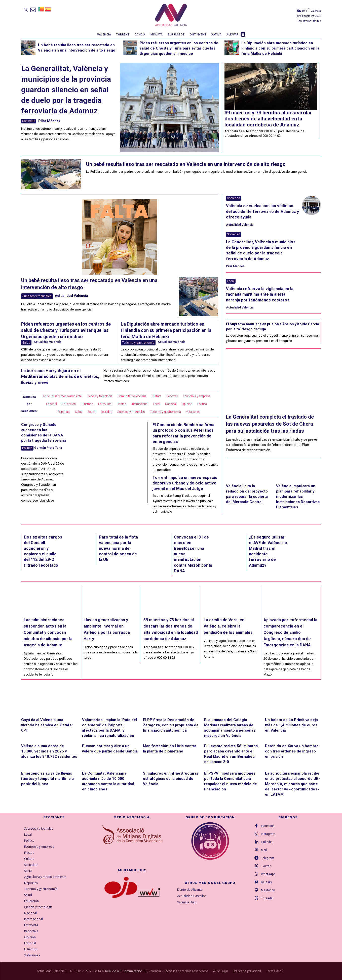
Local (231, 281)
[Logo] (171, 15)
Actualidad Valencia (71, 296)
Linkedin (267, 842)
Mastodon (268, 890)
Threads (267, 898)
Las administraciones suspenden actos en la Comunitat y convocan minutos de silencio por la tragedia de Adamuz (48, 632)
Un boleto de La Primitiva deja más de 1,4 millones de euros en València (291, 725)
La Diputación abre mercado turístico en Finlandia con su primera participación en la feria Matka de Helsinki (280, 48)
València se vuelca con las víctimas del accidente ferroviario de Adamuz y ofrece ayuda (262, 211)
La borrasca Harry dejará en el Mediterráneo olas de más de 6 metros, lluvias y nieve (60, 377)
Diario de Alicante (190, 890)
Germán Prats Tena (48, 448)
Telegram (268, 858)
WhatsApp (268, 874)
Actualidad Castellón (192, 896)
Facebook (268, 826)
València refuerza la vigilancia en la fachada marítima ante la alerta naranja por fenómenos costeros (260, 294)
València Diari (187, 902)
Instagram (268, 834)
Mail (264, 850)
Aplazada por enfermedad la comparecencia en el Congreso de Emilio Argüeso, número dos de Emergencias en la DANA (290, 632)
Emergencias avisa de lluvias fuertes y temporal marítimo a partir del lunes (47, 779)
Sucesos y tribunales (37, 296)
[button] (26, 10)
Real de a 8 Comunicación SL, (127, 971)
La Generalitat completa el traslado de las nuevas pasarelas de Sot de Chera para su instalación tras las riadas (270, 424)
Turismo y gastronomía (138, 343)
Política (27, 448)
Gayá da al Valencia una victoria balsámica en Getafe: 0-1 (47, 725)
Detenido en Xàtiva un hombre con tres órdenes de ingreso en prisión (292, 751)
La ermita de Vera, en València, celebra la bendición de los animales (228, 626)
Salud (26, 343)
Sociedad (29, 121)
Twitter (266, 866)
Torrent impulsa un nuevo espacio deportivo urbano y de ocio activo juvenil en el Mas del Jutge (185, 483)
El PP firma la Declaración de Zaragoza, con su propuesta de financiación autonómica (171, 725)
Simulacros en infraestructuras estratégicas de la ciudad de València (171, 779)
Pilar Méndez (49, 121)
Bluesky (267, 882)
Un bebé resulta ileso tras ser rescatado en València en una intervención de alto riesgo (186, 164)
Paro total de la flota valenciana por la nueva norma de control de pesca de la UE (118, 548)
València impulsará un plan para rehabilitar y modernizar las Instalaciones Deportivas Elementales (298, 497)
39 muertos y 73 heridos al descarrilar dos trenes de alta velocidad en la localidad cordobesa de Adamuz (268, 119)
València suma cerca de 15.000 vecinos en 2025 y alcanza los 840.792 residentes (49, 751)
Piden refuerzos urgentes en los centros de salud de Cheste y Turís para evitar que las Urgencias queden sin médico (179, 48)
